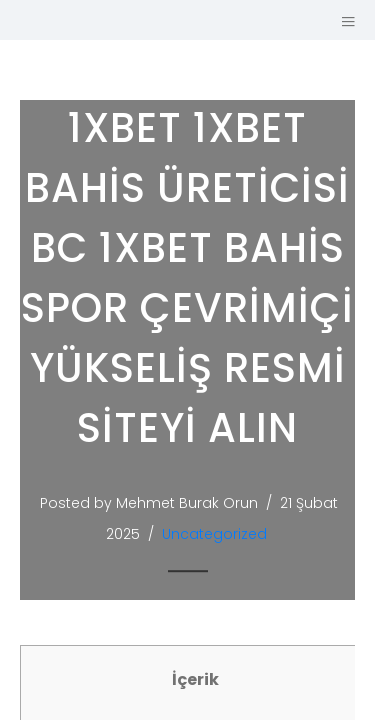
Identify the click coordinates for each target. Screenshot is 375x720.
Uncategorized (214, 534)
